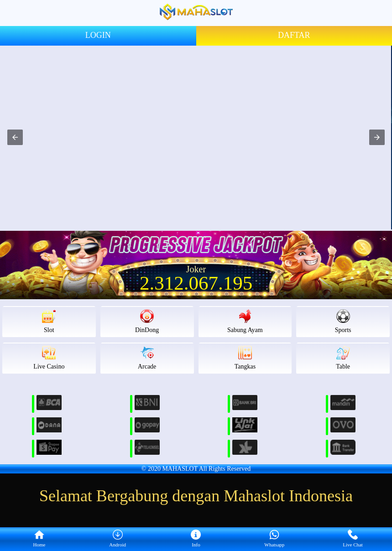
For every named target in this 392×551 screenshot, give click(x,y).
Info (196, 539)
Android (118, 539)
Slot (49, 321)
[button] (15, 137)
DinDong (147, 321)
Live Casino (49, 358)
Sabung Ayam (245, 321)
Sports (343, 321)
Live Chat (353, 539)
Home (39, 539)
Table (343, 358)
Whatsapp (274, 539)
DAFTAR (294, 35)
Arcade (147, 358)
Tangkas (245, 358)
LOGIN (98, 35)
